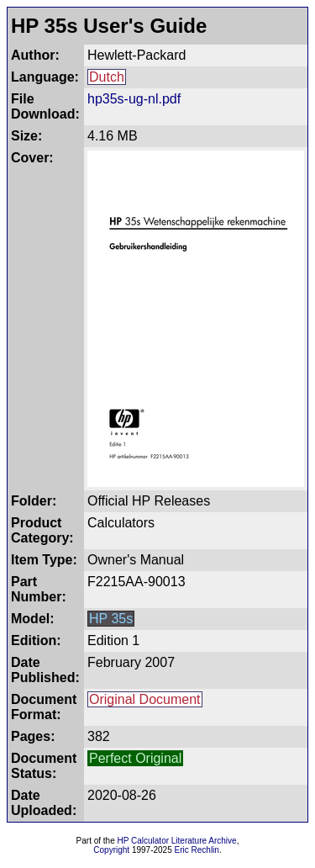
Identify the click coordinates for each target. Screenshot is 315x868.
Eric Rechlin (197, 850)
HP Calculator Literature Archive (177, 841)
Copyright (111, 850)
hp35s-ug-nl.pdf (134, 99)
